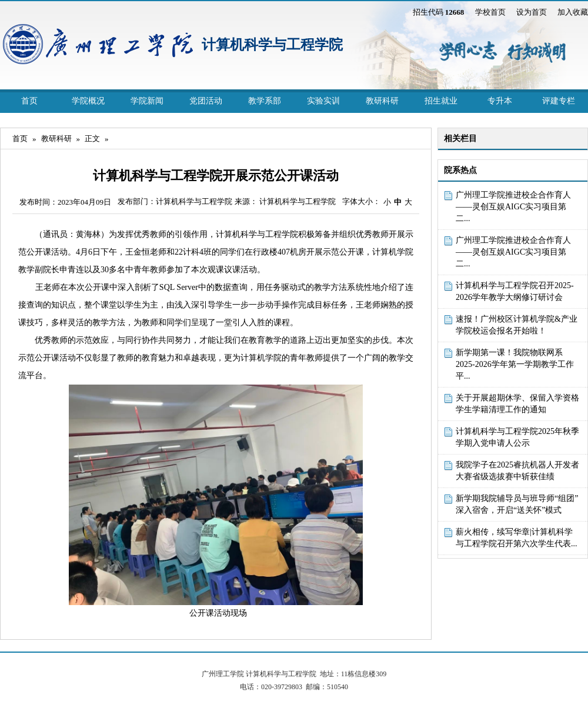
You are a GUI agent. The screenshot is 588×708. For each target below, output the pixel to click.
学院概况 (88, 101)
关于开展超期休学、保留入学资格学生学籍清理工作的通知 (517, 404)
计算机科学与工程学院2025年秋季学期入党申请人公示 (517, 437)
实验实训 (323, 101)
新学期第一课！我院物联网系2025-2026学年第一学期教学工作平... (515, 364)
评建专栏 (559, 101)
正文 (92, 138)
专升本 (500, 101)
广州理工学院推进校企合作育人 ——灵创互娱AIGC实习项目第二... (513, 207)
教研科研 (382, 101)
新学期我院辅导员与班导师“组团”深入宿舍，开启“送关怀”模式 (517, 504)
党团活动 (206, 101)
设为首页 (532, 12)
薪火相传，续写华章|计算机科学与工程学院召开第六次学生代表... (517, 538)
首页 (29, 101)
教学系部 (265, 101)
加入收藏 (573, 12)
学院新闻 (147, 101)
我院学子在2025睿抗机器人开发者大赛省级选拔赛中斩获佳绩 (517, 471)
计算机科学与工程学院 (272, 45)
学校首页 (490, 12)
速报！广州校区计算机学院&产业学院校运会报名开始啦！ (517, 325)
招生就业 (441, 101)
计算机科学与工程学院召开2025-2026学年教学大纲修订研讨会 (515, 291)
